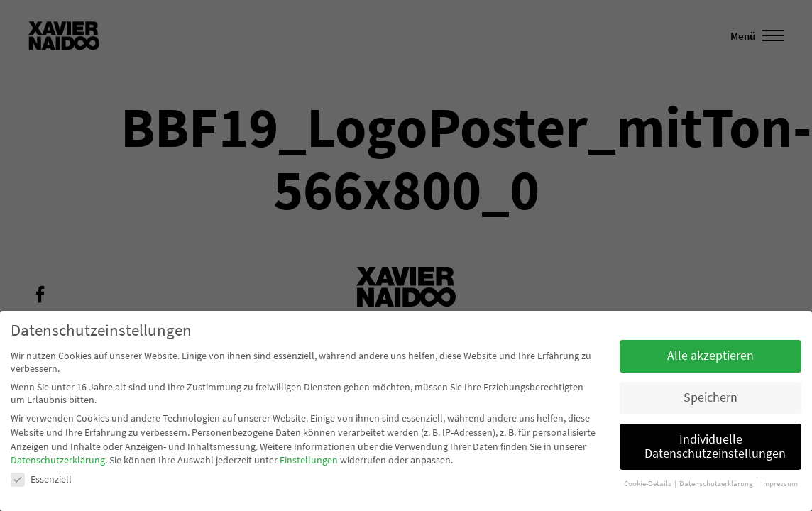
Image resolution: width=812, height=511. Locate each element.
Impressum (779, 484)
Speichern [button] (710, 397)
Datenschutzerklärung (58, 460)
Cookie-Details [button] (648, 484)
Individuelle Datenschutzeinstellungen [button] (715, 446)
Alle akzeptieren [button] (710, 356)
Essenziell (41, 479)
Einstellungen (309, 460)
